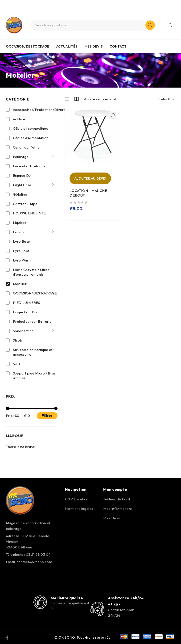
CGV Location (77, 499)
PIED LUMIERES (27, 303)
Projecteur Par (25, 312)
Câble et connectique (31, 128)
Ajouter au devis (90, 178)
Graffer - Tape (25, 204)
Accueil (12, 66)
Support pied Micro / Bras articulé (34, 376)
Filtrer (47, 416)
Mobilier (20, 284)
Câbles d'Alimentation (31, 138)
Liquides (20, 223)
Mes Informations (118, 509)
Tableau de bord (117, 499)
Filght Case (22, 185)
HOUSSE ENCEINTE (29, 213)
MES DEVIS (94, 46)
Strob (18, 340)
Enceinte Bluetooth (29, 166)
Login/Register (170, 25)
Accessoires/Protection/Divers (40, 110)
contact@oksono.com (34, 562)
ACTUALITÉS (67, 46)
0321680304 (99, 4)
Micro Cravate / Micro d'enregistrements (31, 272)
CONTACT (118, 46)
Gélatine (20, 194)
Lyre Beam (22, 241)
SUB (16, 364)
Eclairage (21, 157)
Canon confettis (26, 147)
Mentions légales (79, 509)
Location (20, 232)
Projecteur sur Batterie (32, 321)
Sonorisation (23, 331)
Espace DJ (22, 175)
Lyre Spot (21, 251)
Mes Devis (112, 518)
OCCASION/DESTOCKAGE (28, 46)
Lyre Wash (22, 260)
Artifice (19, 119)
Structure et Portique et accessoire (33, 352)
